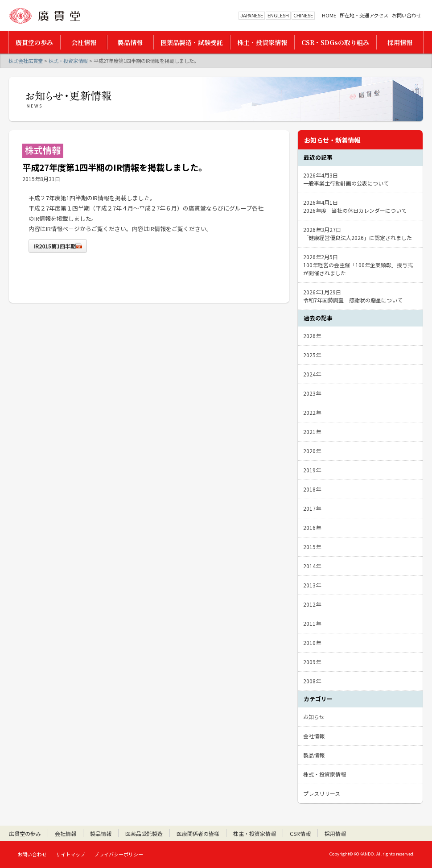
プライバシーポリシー (119, 854)
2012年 (312, 604)
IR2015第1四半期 (55, 246)
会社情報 (314, 736)
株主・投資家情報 (255, 833)
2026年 (312, 336)
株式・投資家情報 (68, 61)
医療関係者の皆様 (198, 833)
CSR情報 (300, 833)
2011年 (312, 623)
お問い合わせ (407, 15)
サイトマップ (70, 854)
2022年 (312, 412)
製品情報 (314, 755)
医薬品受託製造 (144, 833)
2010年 (312, 643)
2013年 (312, 585)
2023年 (312, 393)
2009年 (312, 662)
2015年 (312, 547)
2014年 (312, 566)
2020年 (312, 451)
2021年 (312, 432)
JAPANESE (252, 15)
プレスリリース (322, 793)
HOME (329, 15)
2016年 (312, 527)
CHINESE (303, 15)
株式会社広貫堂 (45, 16)
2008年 (312, 681)
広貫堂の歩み (25, 833)
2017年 (312, 508)
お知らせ (314, 717)
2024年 (312, 374)
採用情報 (335, 833)
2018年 (312, 489)
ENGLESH (278, 15)
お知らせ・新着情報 (332, 140)
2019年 (312, 470)
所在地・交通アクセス (364, 15)
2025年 (312, 355)
